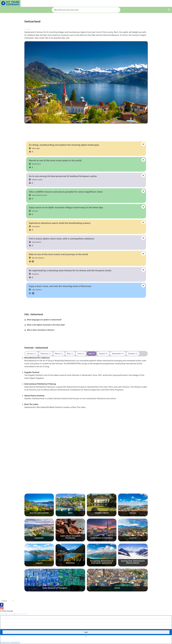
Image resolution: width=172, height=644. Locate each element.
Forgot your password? (10, 642)
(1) (32, 354)
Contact (11, 614)
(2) (46, 354)
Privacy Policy (22, 614)
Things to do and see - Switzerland (43, 138)
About (3, 614)
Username (4, 617)
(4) (118, 354)
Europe (28, 29)
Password (4, 624)
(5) (92, 354)
